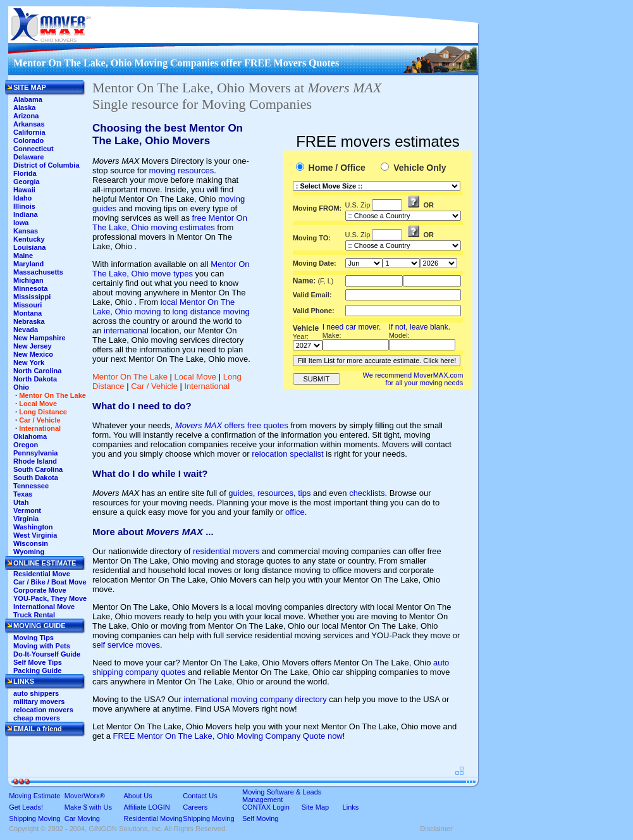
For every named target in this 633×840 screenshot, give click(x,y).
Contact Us (200, 796)
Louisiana (29, 247)
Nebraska (29, 321)
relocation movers (43, 710)
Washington (33, 527)
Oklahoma (30, 436)
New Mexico (33, 354)
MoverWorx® (85, 796)
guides (240, 493)
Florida (25, 173)
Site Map (315, 807)
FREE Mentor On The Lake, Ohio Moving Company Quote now (228, 736)
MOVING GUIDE (40, 626)
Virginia (26, 519)
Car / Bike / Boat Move (50, 582)
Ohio (21, 387)
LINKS (24, 681)
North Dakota (35, 379)
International (207, 386)
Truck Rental (34, 615)
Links (351, 807)
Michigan (28, 280)
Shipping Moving (34, 818)
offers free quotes (232, 425)
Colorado (28, 140)
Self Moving (260, 818)
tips (304, 493)
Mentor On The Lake (130, 377)
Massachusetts (38, 272)
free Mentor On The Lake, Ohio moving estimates (170, 223)
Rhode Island (35, 461)
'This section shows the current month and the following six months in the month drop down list (364, 263)
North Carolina (37, 371)
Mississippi (32, 297)
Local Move (195, 377)
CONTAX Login (266, 807)
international (126, 330)
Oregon (26, 445)
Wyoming (29, 552)
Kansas (26, 231)
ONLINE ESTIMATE (45, 563)
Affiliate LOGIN (147, 807)
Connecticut (34, 149)
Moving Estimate (34, 796)
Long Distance (43, 412)
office (295, 512)
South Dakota (36, 478)
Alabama (28, 99)
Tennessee (31, 486)
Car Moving (82, 818)
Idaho (22, 198)
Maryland (28, 264)
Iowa (21, 223)
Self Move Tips (38, 662)
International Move (44, 607)
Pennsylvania (35, 453)
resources (275, 493)
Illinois (24, 206)
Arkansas (29, 124)
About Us (138, 796)
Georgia (27, 182)
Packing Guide (37, 670)
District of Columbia (46, 165)
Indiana (26, 214)
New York (29, 362)
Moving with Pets (42, 646)
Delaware (28, 157)
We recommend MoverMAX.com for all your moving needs (413, 379)
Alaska (24, 108)
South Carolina (38, 469)
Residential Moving (153, 818)
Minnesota (30, 288)
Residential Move (42, 574)
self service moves (126, 645)
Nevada (26, 330)
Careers (195, 807)
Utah (21, 502)
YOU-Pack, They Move (50, 598)
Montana (28, 313)
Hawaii (24, 190)
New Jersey (33, 346)
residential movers (226, 551)
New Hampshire (40, 338)
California (29, 132)
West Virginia (35, 535)
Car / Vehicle (154, 386)
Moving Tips (34, 638)
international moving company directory (255, 699)
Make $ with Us (88, 807)
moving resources (182, 170)
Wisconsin (31, 543)
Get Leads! (26, 807)
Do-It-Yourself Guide (47, 654)
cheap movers (37, 718)
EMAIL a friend (38, 729)
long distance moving (211, 312)
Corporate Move (40, 590)
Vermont (27, 510)
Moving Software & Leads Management (282, 796)
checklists (367, 493)
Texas (23, 494)
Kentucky (29, 239)
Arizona (26, 116)
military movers (39, 701)
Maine (23, 256)
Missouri (28, 305)
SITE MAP (30, 87)
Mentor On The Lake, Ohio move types (171, 269)
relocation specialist (287, 454)
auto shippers (36, 693)
